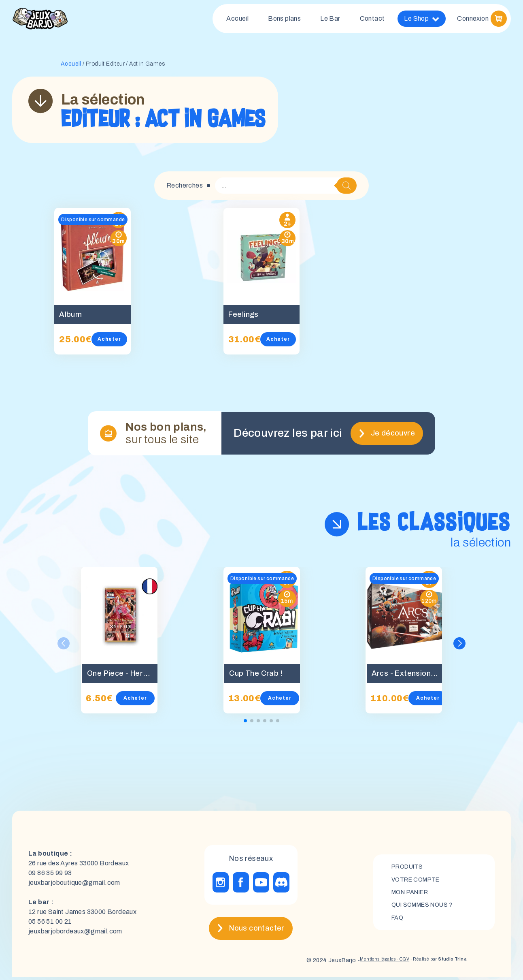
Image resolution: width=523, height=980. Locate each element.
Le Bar (330, 20)
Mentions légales (350, 964)
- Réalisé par (429, 964)
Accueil (237, 20)
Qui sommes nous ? (427, 909)
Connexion (473, 20)
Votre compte (419, 882)
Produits (409, 868)
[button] (461, 647)
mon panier (413, 896)
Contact (372, 20)
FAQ (398, 923)
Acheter (121, 342)
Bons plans (284, 20)
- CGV (383, 964)
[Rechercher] (347, 189)
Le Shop (422, 20)
